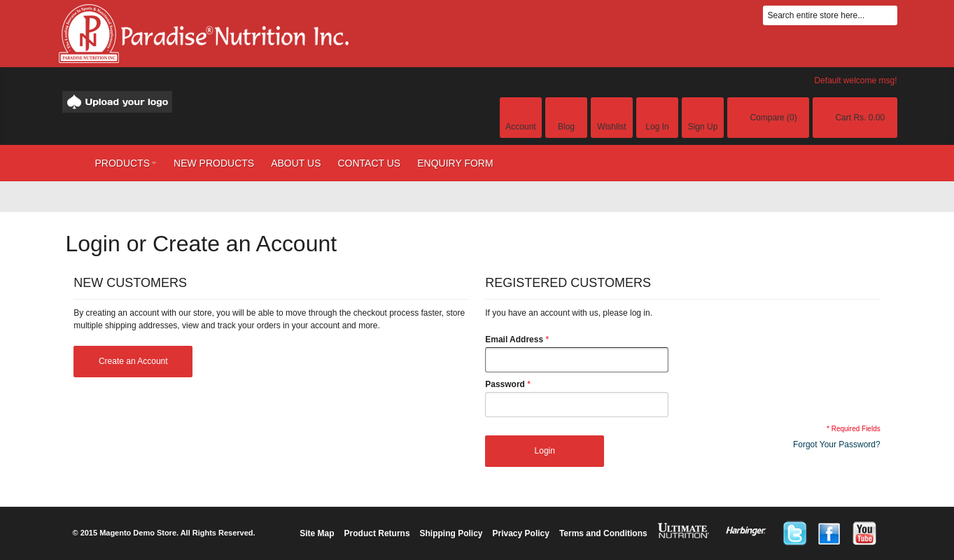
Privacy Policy (521, 533)
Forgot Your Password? (837, 444)
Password (505, 384)
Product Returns (377, 533)
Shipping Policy (451, 533)
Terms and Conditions (603, 533)
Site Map (317, 533)
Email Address (514, 339)
